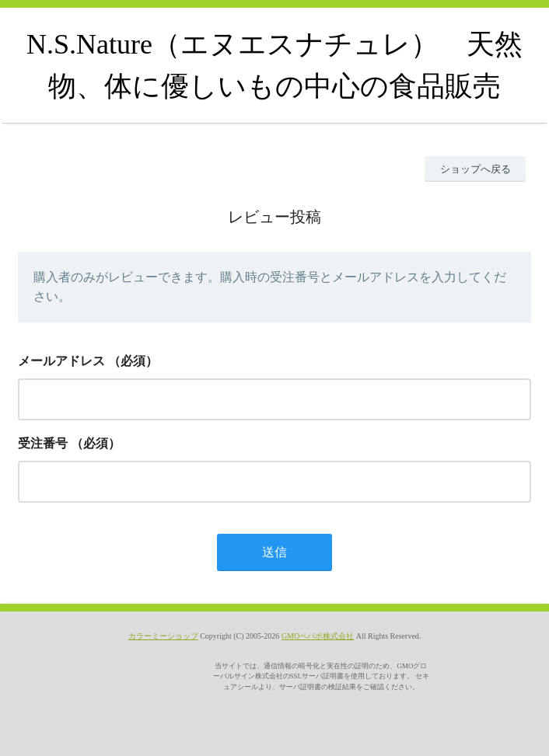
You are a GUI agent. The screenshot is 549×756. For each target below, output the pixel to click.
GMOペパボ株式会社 (318, 636)
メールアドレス (61, 361)
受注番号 (43, 443)
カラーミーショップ (163, 636)
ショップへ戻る (476, 169)
